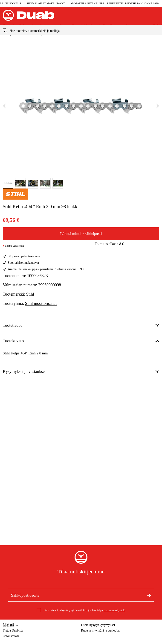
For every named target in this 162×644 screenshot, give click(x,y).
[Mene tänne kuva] (8, 183)
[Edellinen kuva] (4, 106)
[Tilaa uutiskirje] (149, 595)
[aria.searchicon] (5, 30)
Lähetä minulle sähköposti (81, 234)
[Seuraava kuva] (158, 106)
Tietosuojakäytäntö (115, 610)
